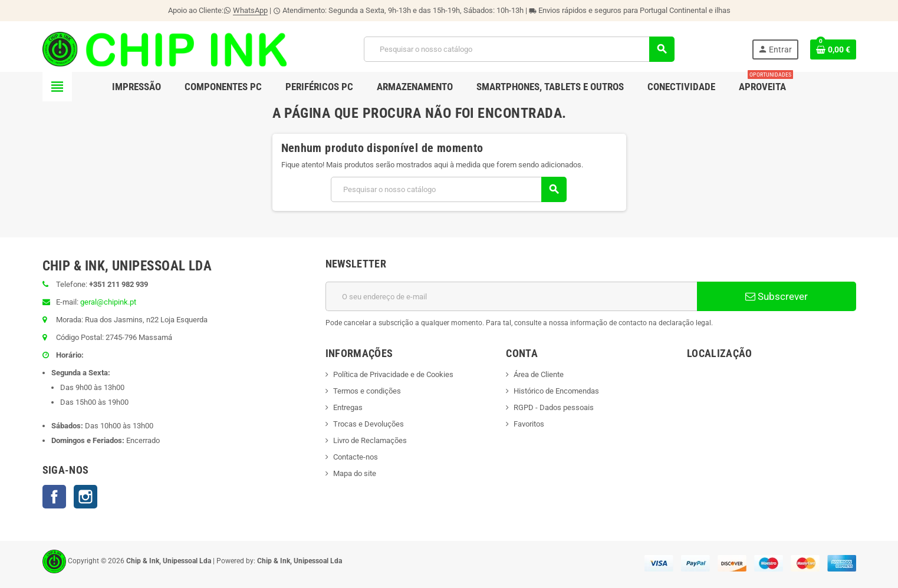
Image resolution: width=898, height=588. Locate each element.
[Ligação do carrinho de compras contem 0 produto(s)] (833, 49)
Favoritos (529, 424)
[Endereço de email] (511, 296)
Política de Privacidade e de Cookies (393, 374)
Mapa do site (355, 473)
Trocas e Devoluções (369, 424)
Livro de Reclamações (370, 440)
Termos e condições (367, 391)
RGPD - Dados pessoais (554, 407)
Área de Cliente (539, 374)
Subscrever (777, 296)
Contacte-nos (356, 457)
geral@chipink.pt (108, 302)
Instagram (85, 497)
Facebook (54, 497)
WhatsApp (250, 10)
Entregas (348, 407)
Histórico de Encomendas (556, 391)
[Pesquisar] (519, 49)
